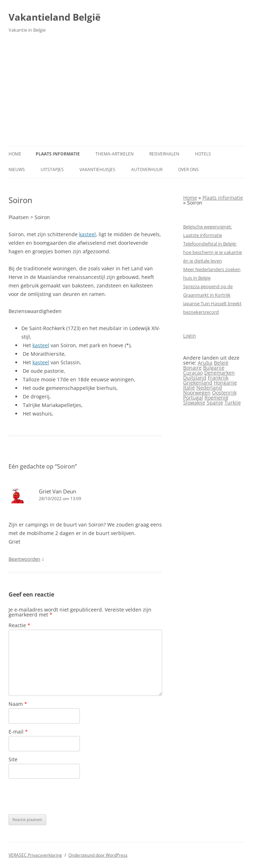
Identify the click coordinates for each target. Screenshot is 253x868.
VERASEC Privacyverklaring (35, 855)
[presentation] (63, 796)
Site (13, 759)
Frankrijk (218, 378)
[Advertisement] (127, 92)
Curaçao (193, 373)
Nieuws (17, 170)
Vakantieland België (55, 17)
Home (15, 154)
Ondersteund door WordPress (98, 855)
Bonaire (192, 368)
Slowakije (194, 403)
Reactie (19, 625)
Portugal (193, 398)
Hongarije (225, 383)
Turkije (233, 403)
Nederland (209, 388)
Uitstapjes (52, 170)
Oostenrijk (224, 393)
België (221, 363)
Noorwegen (197, 393)
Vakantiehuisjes (97, 170)
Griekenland (198, 383)
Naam (18, 704)
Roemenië (216, 398)
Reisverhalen (164, 154)
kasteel (87, 234)
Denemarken (220, 373)
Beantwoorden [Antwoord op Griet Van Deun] (24, 559)
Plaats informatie (58, 154)
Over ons (189, 170)
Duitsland (195, 378)
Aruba (205, 363)
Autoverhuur (147, 170)
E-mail (18, 732)
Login (190, 336)
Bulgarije (214, 368)
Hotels (203, 154)
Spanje (215, 403)
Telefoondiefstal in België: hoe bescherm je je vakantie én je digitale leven (213, 252)
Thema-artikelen (115, 154)
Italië (189, 388)
